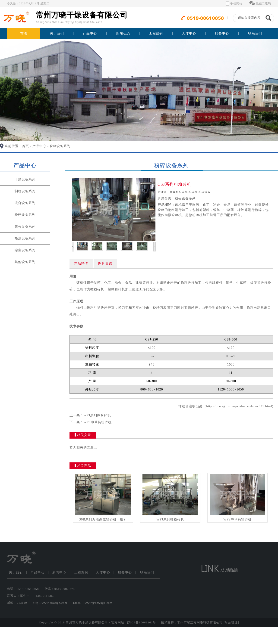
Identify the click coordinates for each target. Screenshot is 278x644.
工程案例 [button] (156, 33)
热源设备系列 (25, 238)
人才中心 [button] (189, 33)
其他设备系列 (25, 262)
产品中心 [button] (90, 33)
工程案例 (81, 572)
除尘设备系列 (25, 250)
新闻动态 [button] (123, 33)
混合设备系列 (25, 203)
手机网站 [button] (234, 3)
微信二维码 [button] (260, 3)
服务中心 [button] (222, 33)
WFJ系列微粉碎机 (97, 415)
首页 (24, 33)
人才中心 (103, 572)
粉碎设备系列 (60, 146)
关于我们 (16, 572)
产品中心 (39, 146)
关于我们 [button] (57, 33)
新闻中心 (59, 572)
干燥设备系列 (25, 179)
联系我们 (255, 33)
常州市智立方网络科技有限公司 (200, 622)
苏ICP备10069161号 (141, 622)
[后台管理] (231, 622)
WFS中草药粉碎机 (98, 422)
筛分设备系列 (25, 227)
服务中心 (125, 572)
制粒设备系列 (25, 191)
